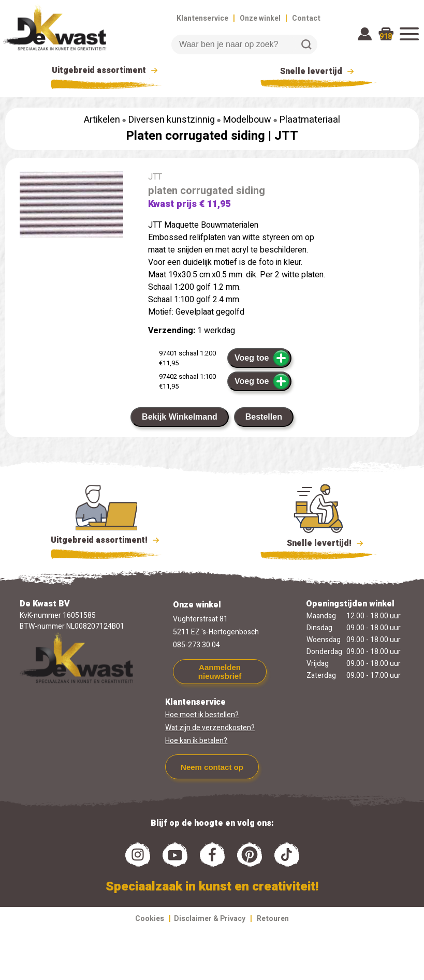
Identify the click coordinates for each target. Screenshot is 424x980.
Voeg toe (262, 358)
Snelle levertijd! (319, 542)
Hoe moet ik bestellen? (202, 715)
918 (386, 36)
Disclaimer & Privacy (210, 919)
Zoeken (306, 44)
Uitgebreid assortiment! (106, 540)
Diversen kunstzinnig (172, 120)
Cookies (150, 919)
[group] (71, 206)
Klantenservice (202, 18)
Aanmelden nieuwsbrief (220, 672)
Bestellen (264, 417)
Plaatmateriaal (310, 120)
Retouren (273, 919)
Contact (306, 18)
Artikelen (102, 120)
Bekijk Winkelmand (180, 417)
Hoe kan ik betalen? (196, 741)
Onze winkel (260, 18)
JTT (286, 136)
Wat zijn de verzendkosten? (210, 728)
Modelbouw (247, 120)
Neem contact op (212, 767)
